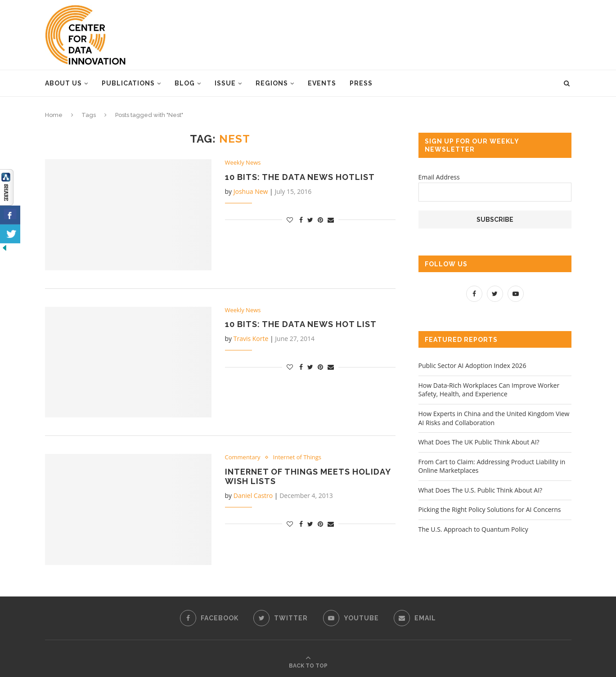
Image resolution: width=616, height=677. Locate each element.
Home (54, 115)
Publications (128, 83)
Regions (272, 83)
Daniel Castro (253, 495)
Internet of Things (297, 457)
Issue (225, 83)
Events (322, 83)
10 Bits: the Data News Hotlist (300, 177)
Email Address (439, 177)
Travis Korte (251, 338)
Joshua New (251, 191)
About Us (63, 83)
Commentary (243, 457)
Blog (185, 83)
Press (361, 83)
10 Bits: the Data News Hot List (301, 324)
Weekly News (243, 163)
